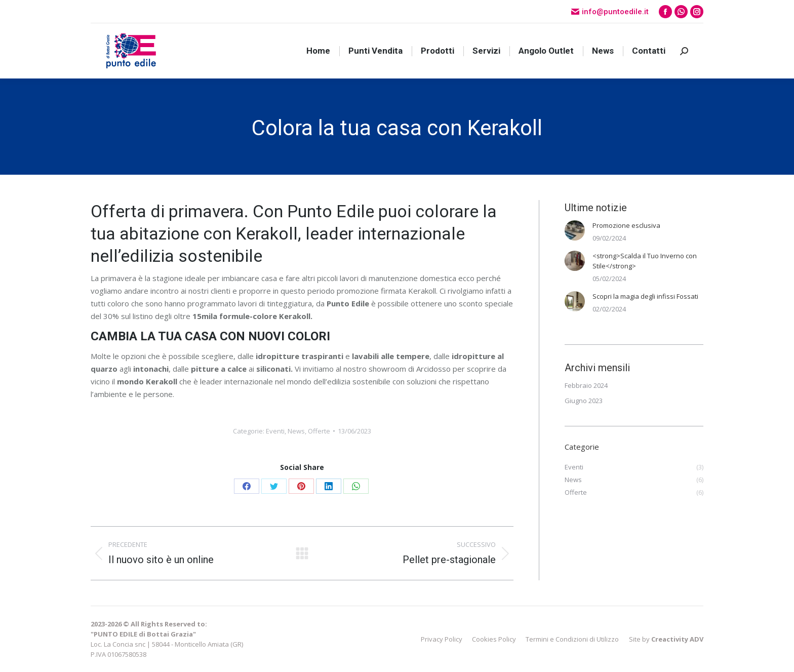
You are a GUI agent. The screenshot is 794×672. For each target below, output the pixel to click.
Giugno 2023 (584, 401)
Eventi (275, 431)
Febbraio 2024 (586, 385)
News (296, 431)
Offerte (319, 431)
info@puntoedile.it (610, 12)
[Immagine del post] (575, 230)
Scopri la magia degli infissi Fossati (645, 296)
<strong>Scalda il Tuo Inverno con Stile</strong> (645, 261)
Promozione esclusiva (626, 225)
